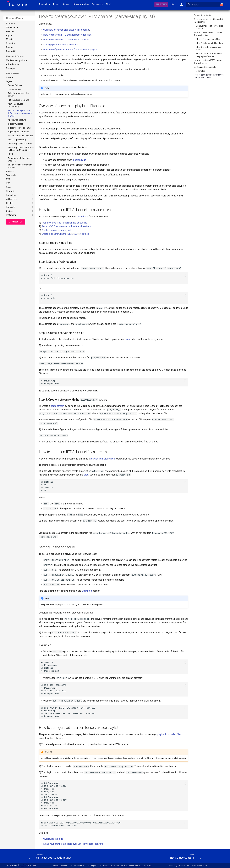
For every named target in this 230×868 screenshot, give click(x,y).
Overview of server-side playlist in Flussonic (66, 30)
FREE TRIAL (161, 4)
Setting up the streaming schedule (61, 45)
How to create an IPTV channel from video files (67, 35)
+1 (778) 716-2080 (199, 865)
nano (127, 339)
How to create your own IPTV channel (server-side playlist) (128, 865)
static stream (57, 406)
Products (44, 4)
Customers (97, 4)
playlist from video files (103, 459)
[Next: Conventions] (121, 857)
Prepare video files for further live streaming (64, 223)
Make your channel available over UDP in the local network (73, 844)
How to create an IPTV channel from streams (66, 40)
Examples (87, 591)
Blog (108, 4)
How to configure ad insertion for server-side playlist (70, 50)
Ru (173, 5)
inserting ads (79, 160)
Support (66, 4)
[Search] (203, 5)
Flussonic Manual (15, 18)
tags (86, 475)
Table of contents (203, 15)
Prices (56, 4)
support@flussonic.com (179, 865)
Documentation (81, 4)
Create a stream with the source (65, 234)
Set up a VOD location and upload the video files (66, 226)
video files (82, 217)
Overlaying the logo (53, 839)
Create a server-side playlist (56, 230)
